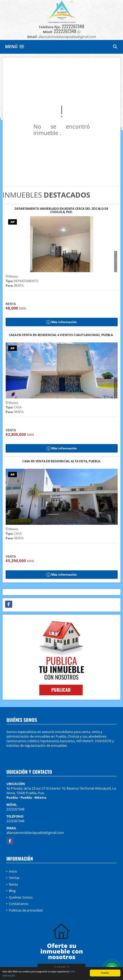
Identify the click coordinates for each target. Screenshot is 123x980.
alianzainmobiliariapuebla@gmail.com (35, 833)
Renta (13, 884)
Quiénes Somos (21, 897)
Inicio (13, 871)
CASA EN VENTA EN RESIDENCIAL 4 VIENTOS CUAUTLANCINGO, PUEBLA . (61, 335)
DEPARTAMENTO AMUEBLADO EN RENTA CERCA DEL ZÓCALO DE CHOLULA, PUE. (61, 210)
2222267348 (73, 26)
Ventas (14, 878)
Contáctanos (19, 904)
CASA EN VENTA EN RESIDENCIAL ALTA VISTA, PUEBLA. (61, 461)
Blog (12, 891)
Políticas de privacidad (26, 910)
